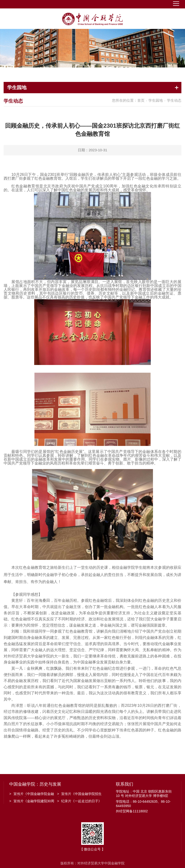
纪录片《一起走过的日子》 (79, 801)
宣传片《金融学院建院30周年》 (32, 802)
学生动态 (174, 100)
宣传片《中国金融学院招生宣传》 (79, 794)
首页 (141, 100)
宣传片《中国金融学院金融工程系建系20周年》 (31, 794)
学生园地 (156, 100)
